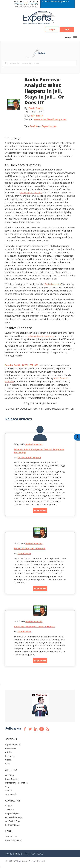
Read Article (40, 511)
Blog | (19, 854)
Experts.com (49, 126)
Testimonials (11, 794)
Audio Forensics (53, 284)
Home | (10, 854)
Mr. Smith (37, 116)
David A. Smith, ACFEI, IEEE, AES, (22, 365)
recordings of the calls (31, 193)
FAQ (7, 787)
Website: (45, 119)
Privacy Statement (13, 840)
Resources (10, 756)
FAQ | (27, 854)
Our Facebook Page (14, 817)
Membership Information (16, 783)
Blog (7, 764)
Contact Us (37, 854)
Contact (9, 806)
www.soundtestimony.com (50, 119)
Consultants (11, 748)
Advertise (9, 810)
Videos (8, 760)
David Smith (36, 108)
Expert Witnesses (13, 744)
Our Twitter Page (13, 821)
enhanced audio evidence (41, 336)
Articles (9, 752)
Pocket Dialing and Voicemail (30, 548)
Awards (9, 790)
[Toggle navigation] (75, 37)
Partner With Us (12, 825)
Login (52, 30)
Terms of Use (11, 836)
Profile (34, 126)
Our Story (10, 775)
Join (67, 30)
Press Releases (12, 779)
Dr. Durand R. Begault (29, 457)
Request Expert (12, 813)
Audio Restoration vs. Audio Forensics (34, 627)
